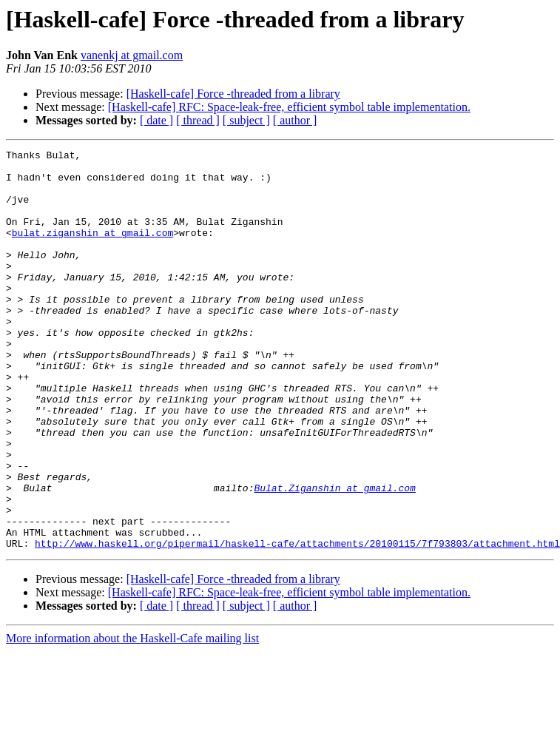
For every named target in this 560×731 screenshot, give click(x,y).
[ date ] (156, 120)
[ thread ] (198, 120)
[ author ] (295, 120)
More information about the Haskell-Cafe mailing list (132, 718)
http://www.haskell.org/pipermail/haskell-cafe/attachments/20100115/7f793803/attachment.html (297, 623)
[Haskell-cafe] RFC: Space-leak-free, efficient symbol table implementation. (289, 107)
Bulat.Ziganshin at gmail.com (334, 556)
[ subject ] (246, 120)
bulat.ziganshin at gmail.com (92, 250)
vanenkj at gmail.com (132, 55)
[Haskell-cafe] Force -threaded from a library (233, 94)
